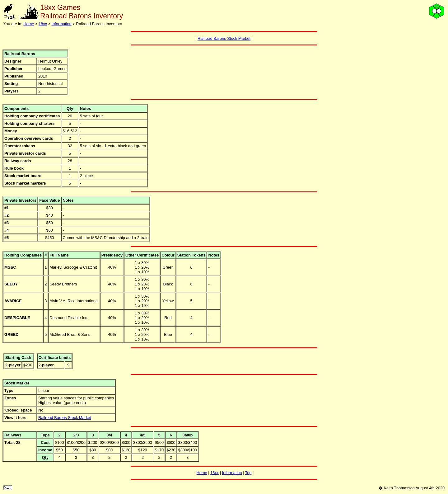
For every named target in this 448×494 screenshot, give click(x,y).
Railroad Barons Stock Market (224, 38)
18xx (43, 24)
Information (62, 24)
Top (248, 473)
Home (29, 24)
